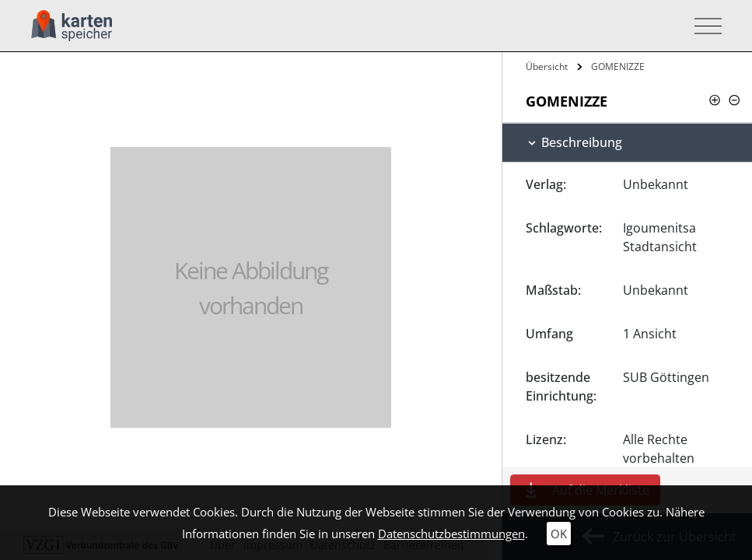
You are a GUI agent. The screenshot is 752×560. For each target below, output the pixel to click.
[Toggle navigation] (703, 26)
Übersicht (547, 66)
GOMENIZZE (618, 66)
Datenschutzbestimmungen (451, 534)
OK (559, 534)
